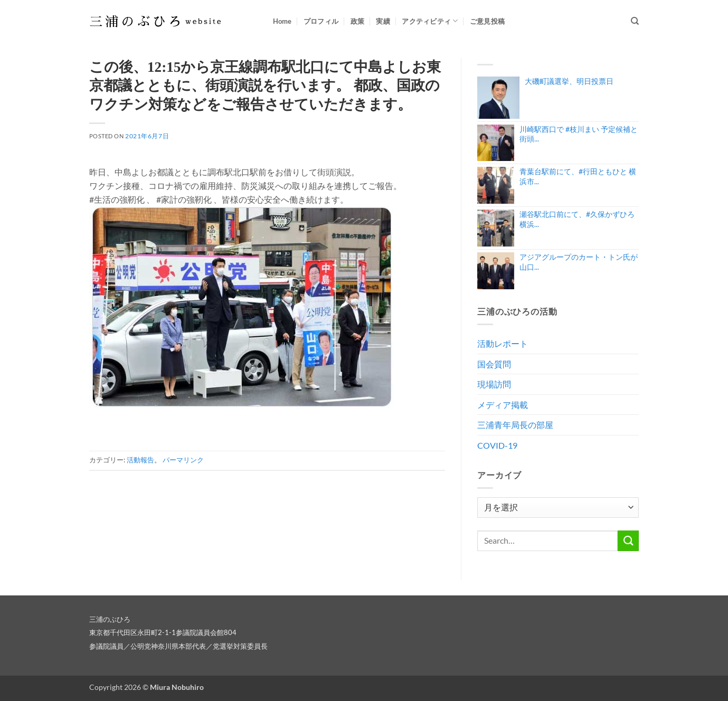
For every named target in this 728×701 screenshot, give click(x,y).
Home (282, 21)
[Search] (635, 21)
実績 (383, 21)
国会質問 (494, 364)
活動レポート (503, 343)
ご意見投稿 (487, 21)
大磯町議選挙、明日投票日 (569, 81)
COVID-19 (497, 445)
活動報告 (140, 460)
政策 (358, 21)
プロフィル (321, 21)
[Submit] (628, 541)
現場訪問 (494, 384)
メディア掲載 (503, 405)
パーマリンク (183, 460)
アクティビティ (430, 21)
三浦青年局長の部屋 (515, 425)
